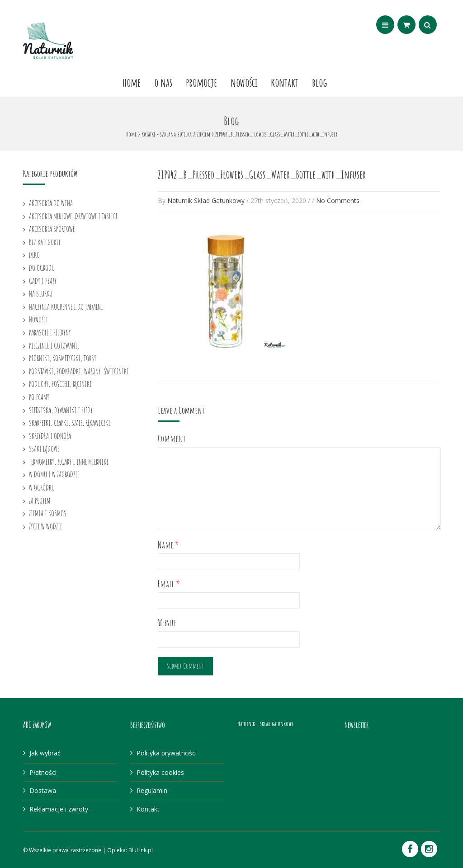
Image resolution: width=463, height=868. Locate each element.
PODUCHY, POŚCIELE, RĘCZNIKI (60, 384)
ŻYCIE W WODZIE (45, 526)
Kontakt (285, 82)
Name (168, 545)
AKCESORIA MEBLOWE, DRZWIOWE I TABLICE (73, 216)
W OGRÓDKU (42, 487)
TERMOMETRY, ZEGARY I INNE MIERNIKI (69, 462)
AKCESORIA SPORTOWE (52, 229)
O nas (163, 82)
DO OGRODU (42, 268)
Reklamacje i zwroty (59, 809)
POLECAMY (39, 397)
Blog (320, 82)
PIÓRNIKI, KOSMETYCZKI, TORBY (63, 358)
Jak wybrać (45, 753)
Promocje (201, 82)
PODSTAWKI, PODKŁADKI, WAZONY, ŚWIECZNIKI (79, 371)
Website (167, 623)
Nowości (244, 82)
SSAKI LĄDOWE (44, 448)
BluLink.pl (141, 850)
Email (169, 584)
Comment (172, 439)
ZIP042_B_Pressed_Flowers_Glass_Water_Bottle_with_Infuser (262, 175)
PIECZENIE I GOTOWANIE (54, 345)
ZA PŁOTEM (40, 500)
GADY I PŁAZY (43, 281)
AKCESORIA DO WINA (51, 203)
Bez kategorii (45, 242)
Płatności (43, 772)
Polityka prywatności (167, 753)
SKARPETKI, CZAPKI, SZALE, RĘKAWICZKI (70, 423)
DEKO (34, 255)
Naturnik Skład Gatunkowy (206, 200)
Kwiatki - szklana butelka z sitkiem (176, 134)
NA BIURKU (41, 293)
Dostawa (43, 790)
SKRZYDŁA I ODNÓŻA (50, 436)
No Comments (338, 200)
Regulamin (152, 790)
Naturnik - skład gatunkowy (265, 724)
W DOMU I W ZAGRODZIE (54, 474)
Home (132, 82)
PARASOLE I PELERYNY (50, 332)
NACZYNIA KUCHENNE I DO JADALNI (66, 307)
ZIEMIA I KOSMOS (48, 513)
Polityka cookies (160, 772)
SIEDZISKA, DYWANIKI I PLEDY (61, 410)
